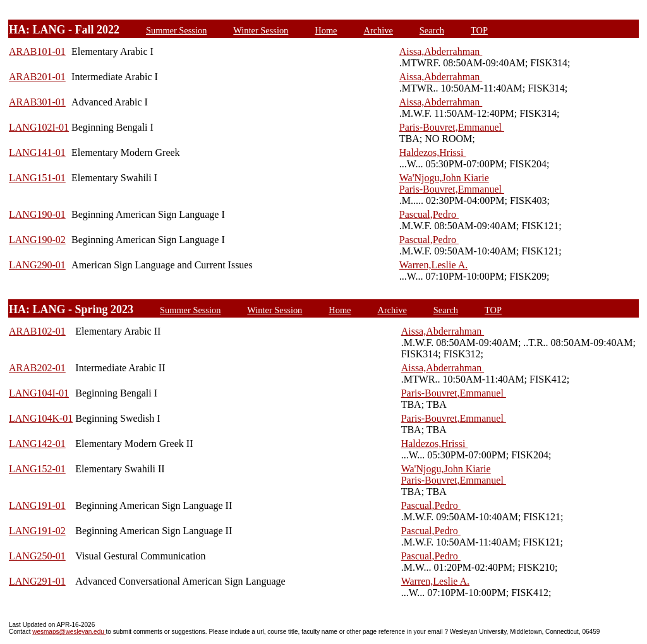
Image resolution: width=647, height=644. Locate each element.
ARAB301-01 (37, 102)
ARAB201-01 (37, 77)
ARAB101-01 (37, 51)
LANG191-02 (37, 531)
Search (432, 30)
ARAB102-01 (37, 331)
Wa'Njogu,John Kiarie (444, 178)
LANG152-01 (37, 469)
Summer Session (176, 30)
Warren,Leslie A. (433, 265)
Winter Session (261, 30)
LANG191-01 (37, 505)
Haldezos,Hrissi (433, 152)
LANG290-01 (37, 265)
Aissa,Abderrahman (441, 51)
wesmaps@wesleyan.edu (69, 632)
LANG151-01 (37, 178)
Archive (378, 30)
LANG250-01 (37, 556)
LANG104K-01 (41, 418)
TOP (479, 30)
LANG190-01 (37, 214)
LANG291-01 (37, 581)
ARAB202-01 (37, 368)
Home (326, 30)
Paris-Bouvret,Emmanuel (452, 127)
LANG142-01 (37, 444)
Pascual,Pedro (429, 214)
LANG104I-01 (39, 393)
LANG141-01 (37, 152)
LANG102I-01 (39, 127)
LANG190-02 (37, 240)
